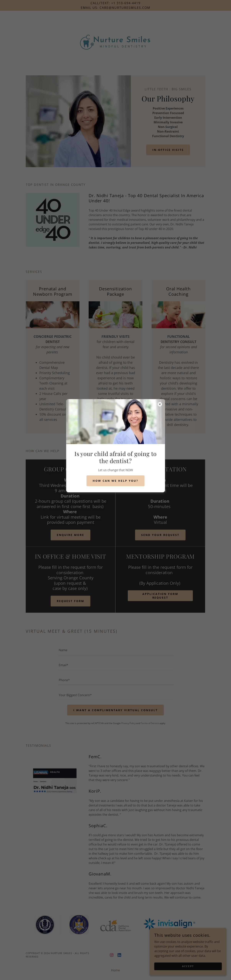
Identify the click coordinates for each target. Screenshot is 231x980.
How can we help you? (115, 481)
